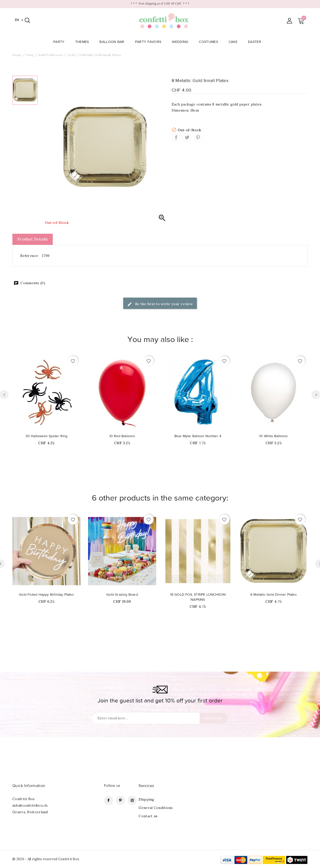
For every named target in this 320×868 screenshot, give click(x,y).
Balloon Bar (113, 42)
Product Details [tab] (33, 239)
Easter (256, 42)
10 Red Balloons (122, 436)
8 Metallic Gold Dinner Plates (274, 595)
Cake (235, 42)
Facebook (109, 800)
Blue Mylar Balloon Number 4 (198, 436)
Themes (84, 42)
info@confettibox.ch (30, 805)
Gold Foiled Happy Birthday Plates (46, 595)
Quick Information (29, 786)
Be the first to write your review (160, 304)
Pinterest (198, 137)
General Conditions (156, 808)
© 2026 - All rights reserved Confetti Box (46, 859)
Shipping (146, 799)
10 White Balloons (273, 436)
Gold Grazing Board (122, 595)
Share (176, 137)
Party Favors (150, 42)
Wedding (182, 42)
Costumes (210, 42)
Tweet (187, 137)
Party (60, 42)
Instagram (132, 800)
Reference (29, 256)
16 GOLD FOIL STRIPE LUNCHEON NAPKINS (198, 597)
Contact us (148, 816)
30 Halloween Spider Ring (47, 436)
